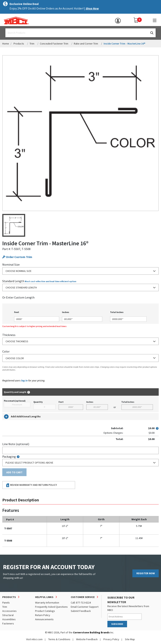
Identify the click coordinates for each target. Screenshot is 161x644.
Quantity (38, 402)
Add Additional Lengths (22, 417)
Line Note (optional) (16, 444)
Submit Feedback (81, 611)
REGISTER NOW (146, 573)
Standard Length (13, 281)
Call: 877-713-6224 (81, 603)
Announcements (44, 619)
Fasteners (8, 623)
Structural (8, 615)
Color (6, 351)
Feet (61, 402)
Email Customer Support (85, 607)
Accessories (9, 611)
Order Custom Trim (17, 257)
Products (19, 44)
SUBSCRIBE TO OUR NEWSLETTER (121, 600)
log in (24, 380)
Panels (6, 603)
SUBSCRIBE (117, 624)
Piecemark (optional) (15, 401)
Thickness (9, 335)
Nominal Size (11, 264)
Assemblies (9, 619)
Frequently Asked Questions (51, 607)
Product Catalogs (45, 611)
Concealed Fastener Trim (54, 44)
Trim (32, 44)
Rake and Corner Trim (86, 44)
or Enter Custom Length (18, 297)
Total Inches (128, 402)
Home (6, 44)
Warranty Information (47, 603)
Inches (90, 402)
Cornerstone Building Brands (91, 632)
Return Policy (43, 615)
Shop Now (92, 8)
